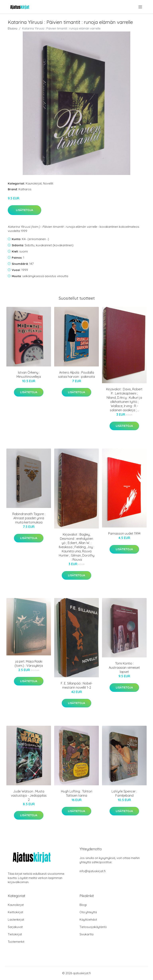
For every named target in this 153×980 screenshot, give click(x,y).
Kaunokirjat (34, 183)
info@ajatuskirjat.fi (93, 871)
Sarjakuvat (15, 927)
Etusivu (13, 28)
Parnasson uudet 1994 (124, 533)
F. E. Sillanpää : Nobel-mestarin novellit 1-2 (77, 685)
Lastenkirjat (16, 920)
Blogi (83, 905)
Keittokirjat (15, 912)
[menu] (141, 7)
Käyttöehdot (88, 920)
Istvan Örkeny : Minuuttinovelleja (29, 375)
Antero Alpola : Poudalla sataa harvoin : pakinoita (76, 375)
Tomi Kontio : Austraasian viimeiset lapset (124, 668)
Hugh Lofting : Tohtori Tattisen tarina (77, 793)
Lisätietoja (25, 210)
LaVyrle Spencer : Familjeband (124, 793)
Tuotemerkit (16, 942)
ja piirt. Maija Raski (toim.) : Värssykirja (29, 663)
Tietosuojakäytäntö (93, 927)
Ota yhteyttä (88, 912)
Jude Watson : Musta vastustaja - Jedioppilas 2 (29, 795)
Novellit (48, 183)
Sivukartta (86, 934)
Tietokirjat (15, 934)
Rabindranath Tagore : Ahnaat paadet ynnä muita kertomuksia (29, 518)
